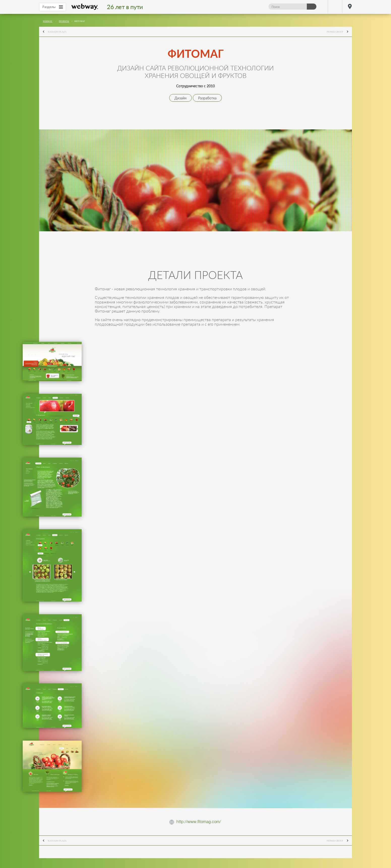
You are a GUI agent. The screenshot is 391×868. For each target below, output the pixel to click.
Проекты (64, 21)
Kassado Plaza (53, 32)
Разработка (207, 98)
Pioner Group (339, 32)
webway (85, 7)
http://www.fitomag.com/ (199, 822)
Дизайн (181, 98)
